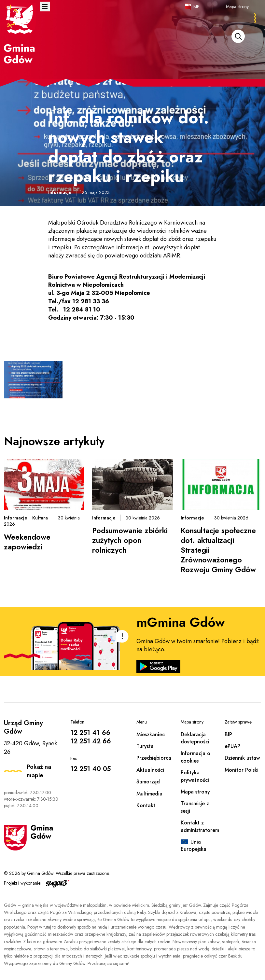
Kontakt (146, 805)
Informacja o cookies (195, 757)
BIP (196, 7)
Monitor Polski (242, 770)
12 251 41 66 (90, 733)
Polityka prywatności (195, 776)
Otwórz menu (45, 7)
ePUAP (232, 746)
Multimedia (149, 794)
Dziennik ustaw (242, 758)
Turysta (145, 746)
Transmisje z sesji (195, 807)
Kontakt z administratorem (200, 826)
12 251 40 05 (91, 769)
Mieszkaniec (151, 734)
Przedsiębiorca (154, 758)
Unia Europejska (194, 845)
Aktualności (150, 770)
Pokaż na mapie (39, 771)
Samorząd (148, 782)
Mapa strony (237, 7)
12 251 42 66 (91, 741)
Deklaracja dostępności (195, 738)
